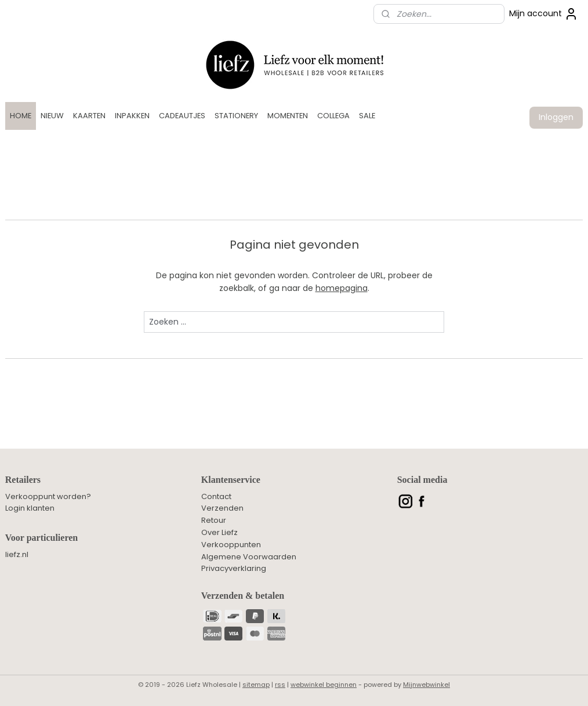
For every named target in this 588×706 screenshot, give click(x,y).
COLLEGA (333, 116)
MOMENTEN (288, 116)
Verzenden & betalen (243, 596)
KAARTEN (89, 116)
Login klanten (30, 508)
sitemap (256, 685)
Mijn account (544, 14)
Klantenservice (231, 480)
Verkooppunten (231, 545)
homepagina (342, 288)
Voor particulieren (41, 538)
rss (280, 685)
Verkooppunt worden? (48, 496)
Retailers (23, 480)
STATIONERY (236, 116)
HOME (21, 116)
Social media (422, 480)
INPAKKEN (132, 116)
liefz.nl (17, 554)
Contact (216, 496)
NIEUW (52, 116)
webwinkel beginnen (324, 685)
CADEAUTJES (182, 116)
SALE (367, 116)
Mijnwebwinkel (427, 685)
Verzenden (222, 508)
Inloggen (556, 117)
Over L (213, 532)
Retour (214, 520)
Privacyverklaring (234, 568)
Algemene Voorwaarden (249, 557)
